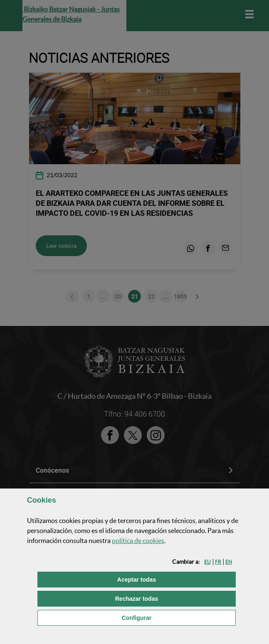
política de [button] (138, 540)
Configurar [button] (179, 617)
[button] (207, 562)
